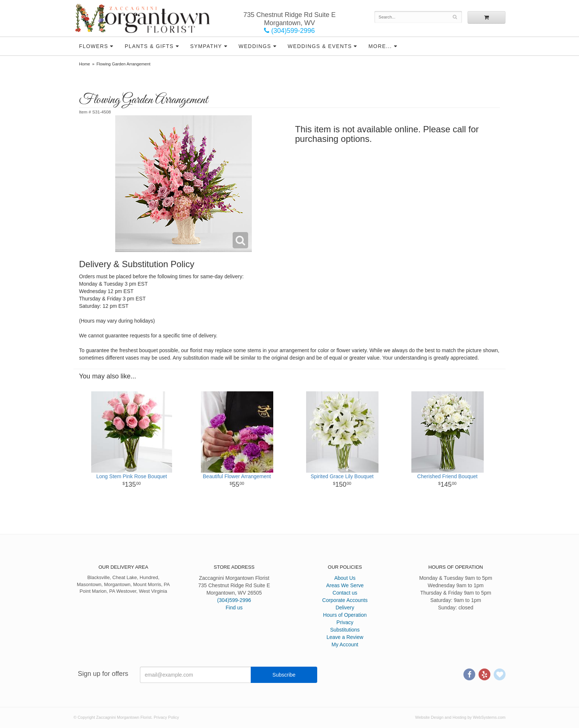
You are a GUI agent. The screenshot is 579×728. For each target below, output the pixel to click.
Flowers (94, 46)
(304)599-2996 (289, 31)
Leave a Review (345, 637)
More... (380, 46)
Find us (234, 608)
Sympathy (206, 46)
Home (85, 64)
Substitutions (345, 630)
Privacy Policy (166, 717)
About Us (345, 578)
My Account (345, 644)
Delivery (345, 608)
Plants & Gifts (149, 46)
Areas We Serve (345, 585)
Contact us (345, 593)
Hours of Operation (345, 615)
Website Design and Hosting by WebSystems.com (460, 717)
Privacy (345, 622)
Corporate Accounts (345, 600)
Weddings (255, 46)
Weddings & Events (320, 46)
